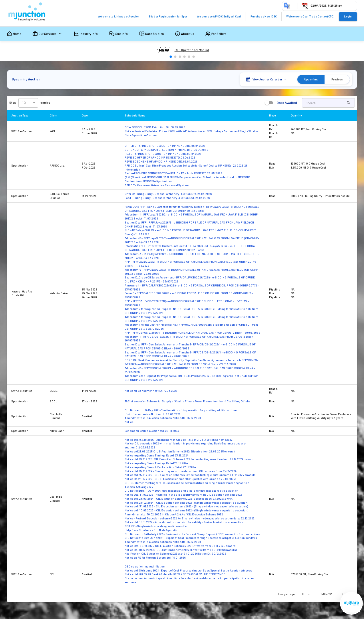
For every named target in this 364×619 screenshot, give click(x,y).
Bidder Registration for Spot (168, 16)
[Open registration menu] (351, 603)
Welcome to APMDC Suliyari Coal (219, 16)
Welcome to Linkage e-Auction (119, 16)
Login (348, 16)
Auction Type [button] (23, 115)
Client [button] (57, 115)
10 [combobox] (303, 594)
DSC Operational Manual (192, 50)
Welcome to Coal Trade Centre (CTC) (310, 16)
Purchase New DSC (264, 16)
